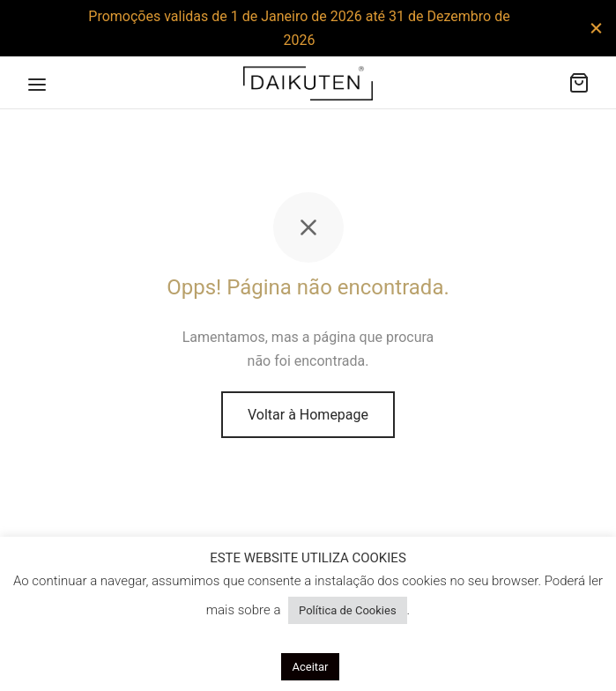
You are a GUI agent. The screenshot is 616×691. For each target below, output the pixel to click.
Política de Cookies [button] (348, 610)
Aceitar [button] (310, 667)
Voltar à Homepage (308, 415)
